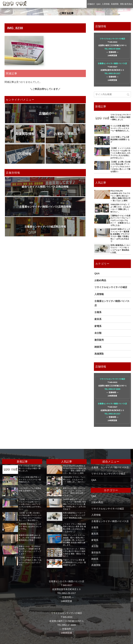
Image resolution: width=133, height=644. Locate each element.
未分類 (98, 333)
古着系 (98, 312)
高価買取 (99, 354)
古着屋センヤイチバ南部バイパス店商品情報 (45, 207)
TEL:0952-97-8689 (112, 49)
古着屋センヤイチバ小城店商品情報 (45, 227)
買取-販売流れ (126, 4)
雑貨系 (98, 347)
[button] (128, 95)
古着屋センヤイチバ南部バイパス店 (112, 63)
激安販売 (99, 340)
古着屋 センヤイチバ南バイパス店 (110, 467)
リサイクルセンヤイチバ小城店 (112, 39)
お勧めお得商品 (66, 134)
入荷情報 (25, 154)
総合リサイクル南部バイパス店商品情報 (45, 187)
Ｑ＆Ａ (66, 154)
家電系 (98, 326)
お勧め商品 (100, 280)
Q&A (97, 273)
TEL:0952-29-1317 (112, 73)
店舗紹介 (45, 114)
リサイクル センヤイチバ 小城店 (108, 474)
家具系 (98, 319)
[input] (112, 94)
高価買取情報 (25, 134)
